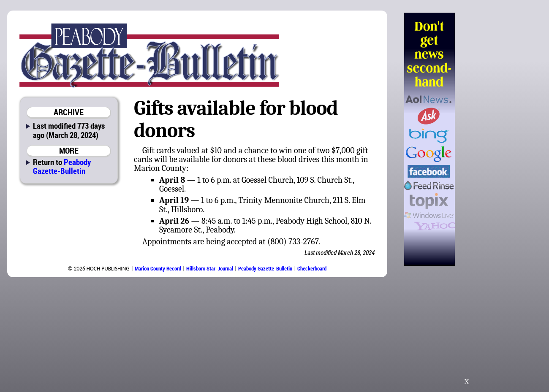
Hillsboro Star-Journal (210, 268)
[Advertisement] (498, 139)
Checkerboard (312, 268)
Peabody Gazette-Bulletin (62, 166)
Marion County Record (158, 268)
